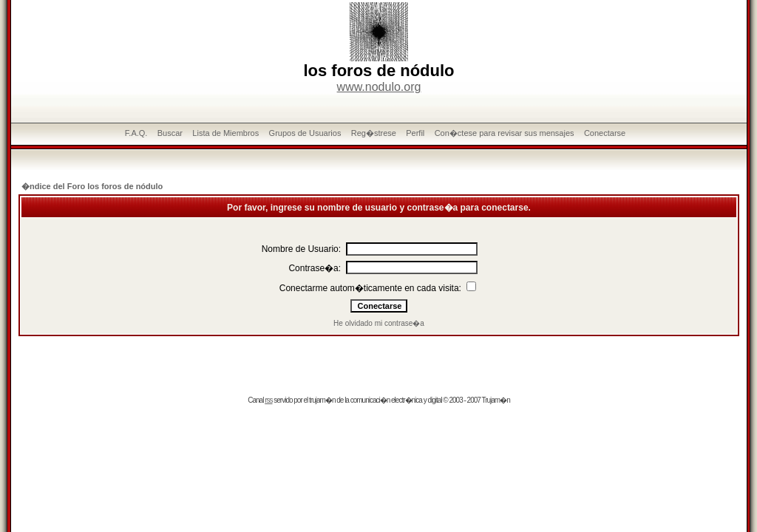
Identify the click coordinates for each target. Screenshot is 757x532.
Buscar (170, 133)
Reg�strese (374, 133)
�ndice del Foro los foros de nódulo (92, 186)
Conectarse (605, 133)
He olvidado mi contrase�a (379, 323)
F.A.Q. (136, 133)
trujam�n (322, 400)
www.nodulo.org (379, 87)
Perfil (415, 133)
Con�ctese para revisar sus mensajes (505, 133)
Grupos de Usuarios (305, 133)
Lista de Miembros (225, 133)
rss (268, 400)
